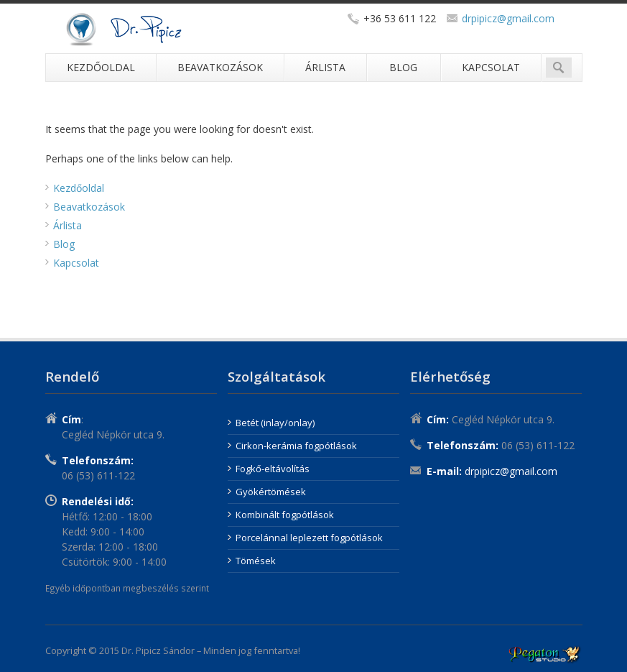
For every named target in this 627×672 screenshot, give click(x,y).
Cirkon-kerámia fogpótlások (296, 446)
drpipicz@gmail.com (508, 18)
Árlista (325, 67)
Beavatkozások (220, 67)
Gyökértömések (271, 492)
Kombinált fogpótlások (285, 515)
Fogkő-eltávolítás (273, 469)
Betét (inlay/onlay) (275, 423)
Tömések (256, 561)
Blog (403, 67)
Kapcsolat (491, 67)
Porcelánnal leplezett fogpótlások (309, 538)
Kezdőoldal (101, 67)
